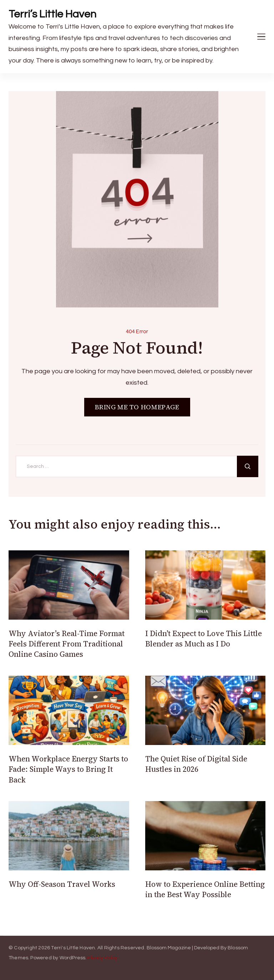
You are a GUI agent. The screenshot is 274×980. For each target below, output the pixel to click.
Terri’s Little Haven (52, 14)
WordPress (73, 958)
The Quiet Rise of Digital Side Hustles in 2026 (196, 764)
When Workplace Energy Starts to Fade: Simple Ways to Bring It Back (68, 769)
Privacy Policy (102, 958)
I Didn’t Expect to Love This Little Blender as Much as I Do (204, 639)
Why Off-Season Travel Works (62, 884)
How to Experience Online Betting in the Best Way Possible (205, 889)
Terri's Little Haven (73, 948)
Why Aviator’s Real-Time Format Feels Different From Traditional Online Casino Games (67, 644)
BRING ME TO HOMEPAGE (137, 407)
